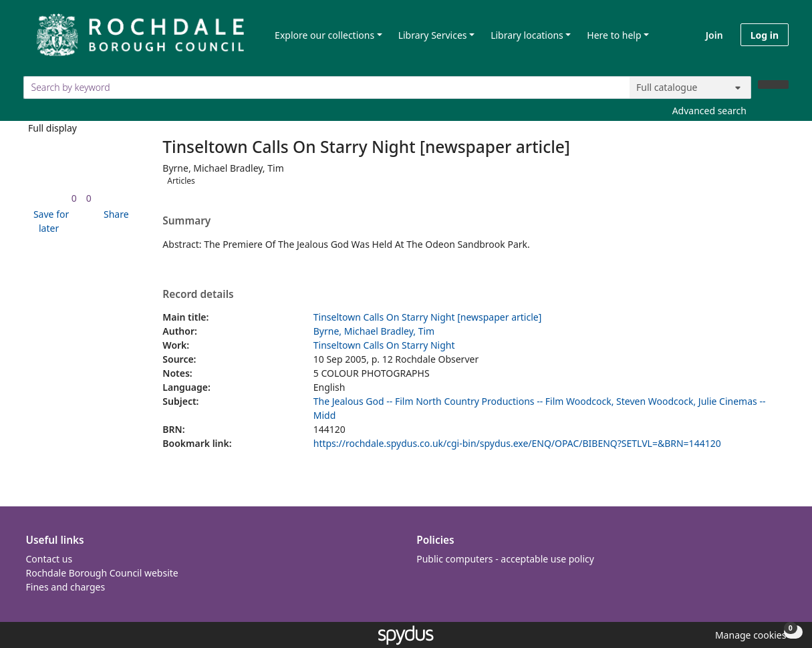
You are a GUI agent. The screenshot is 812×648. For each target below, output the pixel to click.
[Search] (773, 85)
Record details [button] (198, 295)
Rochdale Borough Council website (102, 573)
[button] (49, 221)
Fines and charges (66, 587)
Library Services (433, 35)
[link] (74, 198)
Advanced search (709, 111)
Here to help (614, 35)
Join (714, 35)
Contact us (49, 559)
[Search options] (690, 88)
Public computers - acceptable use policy (505, 559)
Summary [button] (186, 221)
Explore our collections (324, 35)
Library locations (527, 35)
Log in (765, 35)
